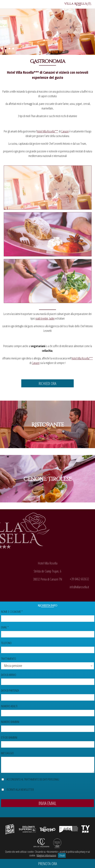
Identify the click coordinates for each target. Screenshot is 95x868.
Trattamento (9, 659)
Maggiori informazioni (46, 855)
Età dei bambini (9, 737)
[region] (47, 31)
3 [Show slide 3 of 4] (9, 49)
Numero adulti (9, 706)
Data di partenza (10, 690)
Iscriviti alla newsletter (20, 790)
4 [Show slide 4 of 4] (13, 49)
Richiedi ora (47, 383)
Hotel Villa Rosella (20, 72)
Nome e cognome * (12, 612)
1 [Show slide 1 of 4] (2, 49)
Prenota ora (48, 863)
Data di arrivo (9, 675)
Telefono (6, 643)
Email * (5, 627)
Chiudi (62, 855)
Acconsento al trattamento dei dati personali (33, 779)
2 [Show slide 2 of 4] (6, 49)
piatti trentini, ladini (45, 318)
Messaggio (7, 753)
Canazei (49, 72)
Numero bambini (10, 722)
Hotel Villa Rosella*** (48, 131)
